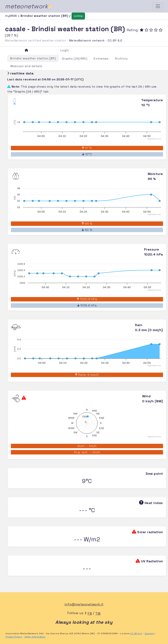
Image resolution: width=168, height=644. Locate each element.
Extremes (101, 59)
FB (90, 613)
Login (65, 50)
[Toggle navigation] (158, 6)
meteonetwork (28, 6)
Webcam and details (26, 66)
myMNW (11, 16)
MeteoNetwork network (87, 40)
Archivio (121, 59)
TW (98, 613)
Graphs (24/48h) (75, 59)
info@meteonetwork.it (84, 604)
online (78, 16)
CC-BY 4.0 (115, 40)
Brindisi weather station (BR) (33, 58)
